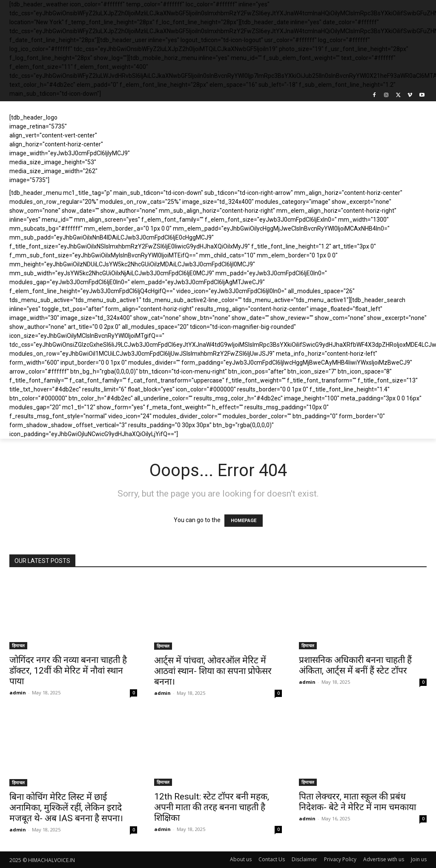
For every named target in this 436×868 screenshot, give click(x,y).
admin (18, 692)
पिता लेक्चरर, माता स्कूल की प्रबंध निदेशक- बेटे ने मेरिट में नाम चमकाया (357, 802)
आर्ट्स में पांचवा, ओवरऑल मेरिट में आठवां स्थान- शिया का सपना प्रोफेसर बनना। (213, 671)
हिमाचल (18, 645)
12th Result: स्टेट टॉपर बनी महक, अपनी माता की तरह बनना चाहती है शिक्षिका (212, 807)
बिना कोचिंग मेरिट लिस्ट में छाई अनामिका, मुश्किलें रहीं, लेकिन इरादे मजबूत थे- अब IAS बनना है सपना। (66, 808)
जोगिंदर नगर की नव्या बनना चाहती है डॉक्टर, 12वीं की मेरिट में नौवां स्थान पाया (68, 671)
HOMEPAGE (244, 521)
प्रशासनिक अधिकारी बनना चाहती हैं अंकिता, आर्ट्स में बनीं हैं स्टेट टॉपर (355, 665)
